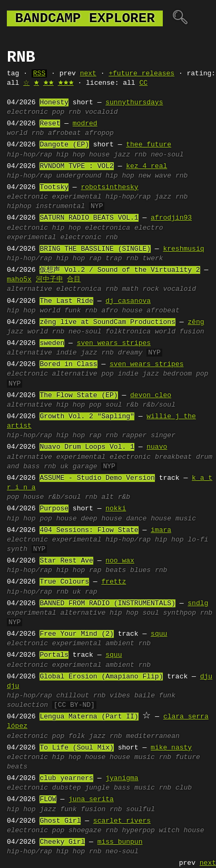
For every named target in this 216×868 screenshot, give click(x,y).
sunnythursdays (134, 103)
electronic (27, 112)
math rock (140, 289)
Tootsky (54, 188)
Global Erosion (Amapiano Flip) (101, 677)
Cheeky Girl (62, 842)
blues (140, 570)
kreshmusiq (183, 249)
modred (85, 124)
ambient (120, 644)
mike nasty (171, 748)
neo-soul (167, 155)
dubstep (67, 788)
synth (17, 549)
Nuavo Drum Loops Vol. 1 (87, 447)
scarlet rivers (122, 821)
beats (116, 570)
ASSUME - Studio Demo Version (97, 478)
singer (163, 436)
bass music (134, 788)
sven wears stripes (114, 343)
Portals (54, 655)
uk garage (78, 467)
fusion (93, 810)
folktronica (128, 332)
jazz (122, 155)
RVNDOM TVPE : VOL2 (76, 166)
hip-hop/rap (30, 155)
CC (143, 83)
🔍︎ (180, 18)
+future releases (141, 74)
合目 (74, 280)
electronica (107, 228)
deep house (101, 519)
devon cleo (151, 396)
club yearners (66, 778)
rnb (75, 112)
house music (173, 519)
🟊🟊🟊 (66, 83)
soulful (140, 810)
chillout (73, 696)
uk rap (85, 592)
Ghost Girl (60, 821)
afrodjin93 (171, 218)
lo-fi (198, 540)
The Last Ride (66, 301)
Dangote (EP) (64, 145)
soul (114, 405)
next (88, 74)
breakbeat (173, 457)
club (184, 788)
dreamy (130, 353)
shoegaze (85, 831)
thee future (149, 145)
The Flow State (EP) (78, 396)
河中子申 (50, 280)
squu (159, 634)
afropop (99, 133)
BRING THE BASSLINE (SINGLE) (95, 249)
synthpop (179, 613)
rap (95, 259)
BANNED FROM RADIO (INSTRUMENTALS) (107, 604)
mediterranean (153, 736)
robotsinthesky (109, 188)
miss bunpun (120, 842)
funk (72, 311)
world (17, 133)
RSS (39, 74)
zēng (196, 322)
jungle (97, 788)
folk (77, 736)
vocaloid (101, 112)
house (99, 155)
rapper (134, 436)
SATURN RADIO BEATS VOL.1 (89, 218)
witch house (182, 831)
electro (149, 228)
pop (58, 112)
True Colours (64, 582)
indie (67, 353)
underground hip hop (95, 176)
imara (161, 530)
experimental (77, 197)
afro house (122, 311)
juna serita (91, 800)
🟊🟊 (48, 83)
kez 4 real (146, 166)
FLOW (48, 800)
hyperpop (138, 831)
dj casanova (128, 301)
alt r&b (116, 497)
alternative (30, 289)
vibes (120, 696)
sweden (52, 343)
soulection (27, 705)
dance (136, 519)
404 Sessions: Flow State (89, 530)
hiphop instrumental (46, 206)
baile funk (155, 696)
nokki (116, 509)
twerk (153, 259)
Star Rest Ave (66, 561)
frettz (114, 582)
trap (114, 259)
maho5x (19, 280)
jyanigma (122, 778)
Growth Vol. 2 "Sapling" (87, 417)
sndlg (198, 604)
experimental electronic (54, 238)
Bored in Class (68, 364)
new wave (155, 176)
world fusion (180, 332)
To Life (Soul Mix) (76, 748)
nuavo (157, 447)
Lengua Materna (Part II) (89, 717)
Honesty (54, 103)
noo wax (120, 561)
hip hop (71, 155)
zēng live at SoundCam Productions (107, 322)
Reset (50, 124)
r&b (132, 405)
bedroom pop (186, 374)
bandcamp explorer (85, 18)
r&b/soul (159, 405)
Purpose (54, 509)
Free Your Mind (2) (76, 634)
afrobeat (64, 133)
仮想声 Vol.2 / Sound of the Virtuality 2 (120, 270)
